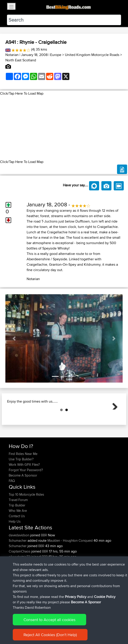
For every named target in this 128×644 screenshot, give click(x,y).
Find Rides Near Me (23, 476)
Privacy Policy (76, 597)
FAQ (12, 503)
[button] (14, 338)
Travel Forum (18, 522)
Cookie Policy (105, 597)
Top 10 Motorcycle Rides (26, 517)
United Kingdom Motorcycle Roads (92, 55)
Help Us (15, 544)
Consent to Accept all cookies (49, 620)
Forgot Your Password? (26, 492)
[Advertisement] (64, 128)
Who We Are (18, 533)
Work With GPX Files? (24, 487)
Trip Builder (17, 528)
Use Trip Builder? (21, 482)
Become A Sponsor (23, 498)
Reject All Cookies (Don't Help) (50, 635)
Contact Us (17, 538)
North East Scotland (21, 60)
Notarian (12, 55)
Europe (56, 55)
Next (113, 416)
